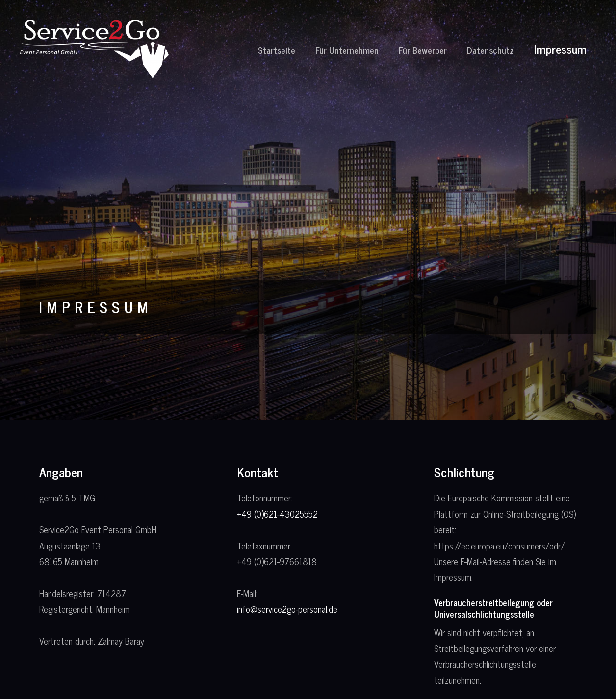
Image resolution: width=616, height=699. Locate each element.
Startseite (277, 50)
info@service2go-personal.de (287, 609)
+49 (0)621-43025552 (277, 514)
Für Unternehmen (347, 50)
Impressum (560, 49)
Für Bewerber (423, 50)
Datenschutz (490, 50)
